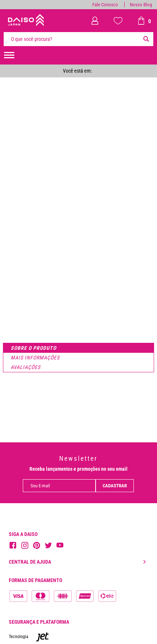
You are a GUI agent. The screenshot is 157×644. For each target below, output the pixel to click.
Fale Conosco (105, 5)
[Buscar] (146, 39)
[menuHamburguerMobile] (9, 55)
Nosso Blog (141, 5)
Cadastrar (115, 486)
